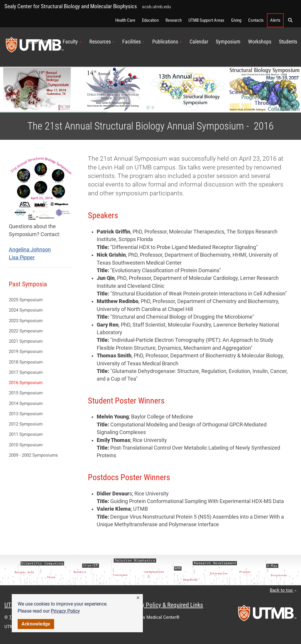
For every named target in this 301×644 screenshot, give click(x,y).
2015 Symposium (26, 393)
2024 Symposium (26, 310)
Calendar (199, 42)
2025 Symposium (26, 300)
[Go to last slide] (9, 90)
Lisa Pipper (22, 258)
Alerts (275, 20)
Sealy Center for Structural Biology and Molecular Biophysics (71, 6)
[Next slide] (292, 90)
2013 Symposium (26, 414)
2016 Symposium (26, 383)
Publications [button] (167, 42)
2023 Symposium (26, 321)
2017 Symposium (26, 372)
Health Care (125, 20)
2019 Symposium (26, 352)
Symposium (228, 42)
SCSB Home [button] (41, 42)
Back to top (283, 590)
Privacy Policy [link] (65, 611)
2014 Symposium (26, 403)
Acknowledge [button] (36, 624)
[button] (138, 598)
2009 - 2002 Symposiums (33, 455)
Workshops (260, 42)
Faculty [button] (72, 42)
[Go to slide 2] (153, 107)
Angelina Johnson (30, 250)
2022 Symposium (26, 331)
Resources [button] (102, 42)
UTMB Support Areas (206, 20)
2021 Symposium (26, 341)
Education (150, 20)
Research (174, 20)
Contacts (256, 20)
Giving (236, 20)
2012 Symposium (26, 424)
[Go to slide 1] (148, 107)
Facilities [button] (133, 42)
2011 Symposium (26, 434)
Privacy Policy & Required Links (165, 605)
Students (288, 42)
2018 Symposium (26, 362)
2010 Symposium (26, 445)
